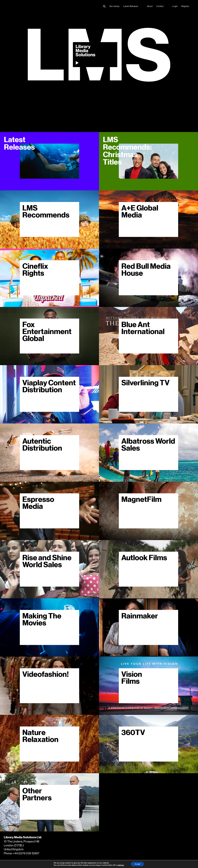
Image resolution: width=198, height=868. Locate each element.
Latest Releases (131, 6)
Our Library (114, 6)
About (150, 6)
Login (175, 6)
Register (185, 6)
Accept (137, 864)
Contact (160, 6)
